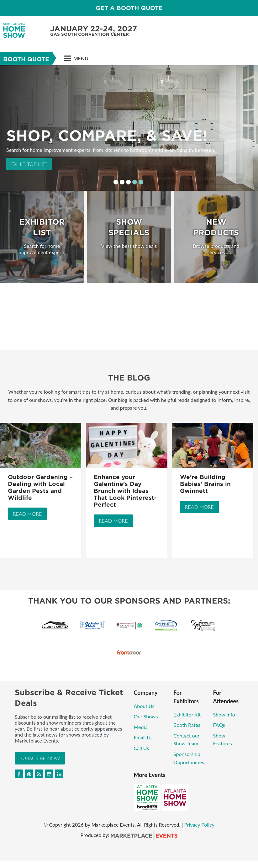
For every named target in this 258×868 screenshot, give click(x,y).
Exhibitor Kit (187, 714)
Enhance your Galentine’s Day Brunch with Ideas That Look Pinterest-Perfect (125, 491)
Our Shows (146, 716)
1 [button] (116, 182)
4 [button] (135, 182)
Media (141, 727)
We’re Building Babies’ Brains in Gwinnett (205, 484)
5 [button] (141, 182)
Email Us (143, 737)
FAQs (219, 725)
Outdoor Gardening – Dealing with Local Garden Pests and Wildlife (40, 487)
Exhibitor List (29, 164)
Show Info (224, 714)
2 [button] (122, 182)
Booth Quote (26, 59)
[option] (129, 128)
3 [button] (128, 182)
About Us (144, 706)
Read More (27, 514)
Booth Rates (187, 725)
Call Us (142, 748)
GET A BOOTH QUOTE (129, 8)
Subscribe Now (40, 758)
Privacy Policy (199, 825)
